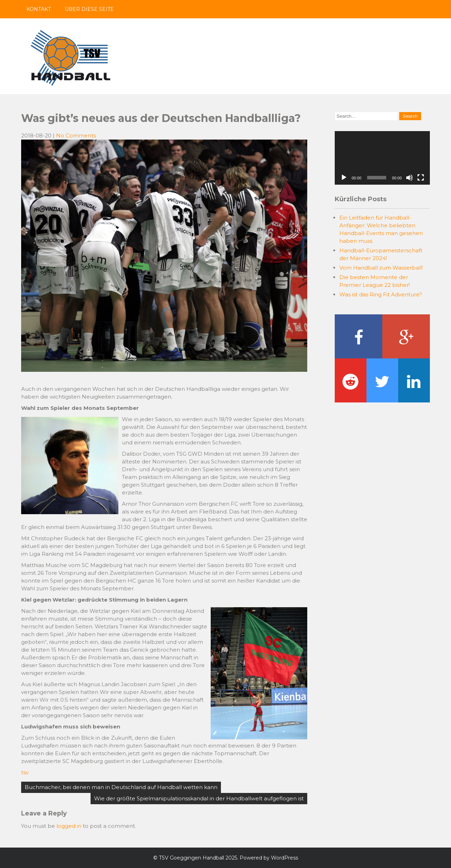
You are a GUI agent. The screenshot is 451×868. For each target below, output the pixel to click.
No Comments (76, 136)
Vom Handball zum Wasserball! (381, 268)
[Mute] (409, 178)
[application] (382, 158)
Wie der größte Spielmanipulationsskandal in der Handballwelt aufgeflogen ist (199, 798)
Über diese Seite (89, 9)
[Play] (344, 178)
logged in (69, 826)
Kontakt (39, 9)
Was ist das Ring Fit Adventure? (381, 294)
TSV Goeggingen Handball (191, 858)
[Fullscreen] (421, 178)
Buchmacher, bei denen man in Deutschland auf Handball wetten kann (121, 787)
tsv (25, 772)
